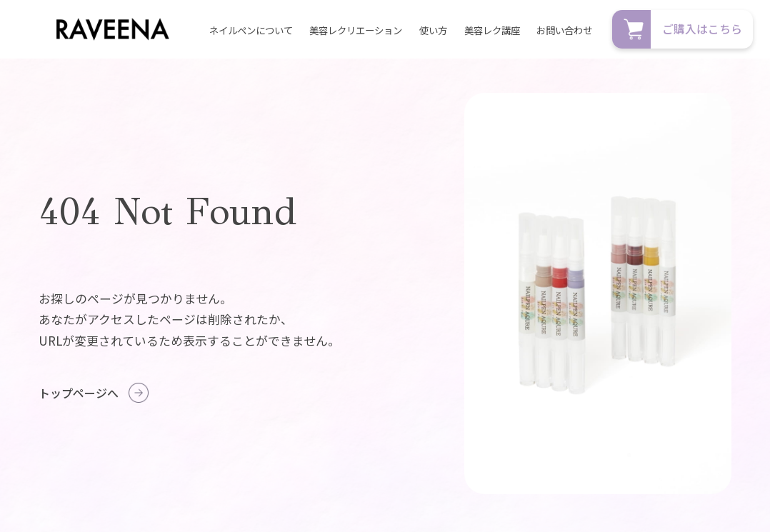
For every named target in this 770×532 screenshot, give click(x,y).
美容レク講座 (492, 30)
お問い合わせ (564, 30)
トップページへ (79, 393)
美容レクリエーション (356, 30)
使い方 (433, 30)
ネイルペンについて (251, 30)
